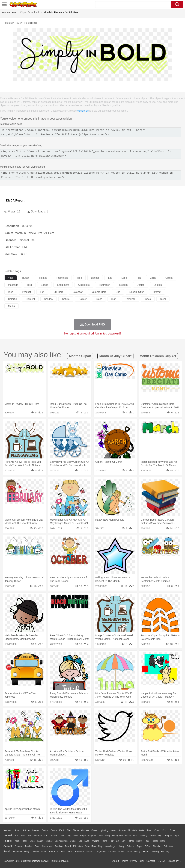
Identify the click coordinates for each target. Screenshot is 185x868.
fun (42, 292)
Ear (80, 841)
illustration (105, 285)
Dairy (27, 852)
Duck (75, 836)
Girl (118, 841)
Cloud (157, 830)
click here (84, 285)
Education (78, 846)
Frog (108, 836)
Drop (165, 830)
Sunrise (122, 830)
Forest (172, 830)
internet (157, 292)
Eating (137, 852)
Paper (139, 846)
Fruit (63, 852)
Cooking (155, 852)
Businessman (61, 841)
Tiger (176, 836)
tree (79, 278)
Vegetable (101, 852)
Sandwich (79, 852)
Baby (25, 841)
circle (153, 278)
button (26, 278)
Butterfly (38, 836)
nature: (8, 830)
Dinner (121, 852)
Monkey (143, 836)
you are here (99, 292)
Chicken (54, 836)
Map (100, 846)
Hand (163, 841)
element (30, 299)
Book (37, 846)
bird (30, 285)
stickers (158, 285)
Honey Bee (117, 836)
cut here (58, 292)
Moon (113, 830)
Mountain (132, 830)
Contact (151, 861)
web (11, 292)
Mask (17, 841)
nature (66, 299)
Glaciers (85, 830)
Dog (68, 836)
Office (147, 846)
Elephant (92, 836)
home (104, 841)
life (110, 278)
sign (114, 299)
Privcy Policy (137, 861)
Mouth (139, 841)
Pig (160, 836)
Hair (112, 841)
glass (99, 299)
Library (121, 846)
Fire (69, 830)
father (131, 841)
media (11, 306)
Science (131, 846)
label (124, 278)
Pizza (129, 852)
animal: (8, 836)
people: (8, 841)
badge (44, 285)
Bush (150, 830)
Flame (76, 830)
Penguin (168, 836)
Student (19, 846)
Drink (44, 852)
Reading (59, 846)
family (40, 841)
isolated (43, 278)
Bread (146, 852)
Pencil (68, 846)
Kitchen (112, 852)
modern (123, 285)
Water (142, 830)
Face (147, 841)
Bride (32, 841)
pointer (83, 299)
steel (163, 299)
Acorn (17, 830)
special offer (137, 292)
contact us (83, 111)
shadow (49, 299)
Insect (128, 836)
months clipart (80, 356)
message (13, 285)
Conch (54, 830)
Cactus (45, 830)
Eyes (87, 841)
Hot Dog (165, 852)
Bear (23, 836)
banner (95, 278)
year (11, 278)
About (116, 861)
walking (95, 841)
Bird (29, 836)
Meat (70, 852)
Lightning (104, 830)
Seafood (90, 852)
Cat (46, 836)
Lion (135, 836)
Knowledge (110, 846)
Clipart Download (30, 12)
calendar (78, 292)
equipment (63, 285)
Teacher (29, 846)
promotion (62, 278)
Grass (94, 830)
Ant (17, 836)
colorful (12, 299)
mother (49, 841)
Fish (101, 836)
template (130, 299)
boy (124, 841)
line (118, 292)
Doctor (73, 841)
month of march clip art (158, 356)
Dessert (35, 852)
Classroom (47, 846)
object (169, 278)
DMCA (161, 861)
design (141, 285)
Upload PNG (174, 861)
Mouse (153, 836)
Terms (125, 861)
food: (7, 851)
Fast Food (53, 852)
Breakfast (17, 852)
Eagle (83, 836)
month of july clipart (115, 356)
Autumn (26, 830)
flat (139, 278)
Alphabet (157, 846)
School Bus (90, 846)
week (148, 299)
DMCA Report (15, 201)
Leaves (36, 830)
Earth (62, 830)
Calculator (168, 846)
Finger (155, 841)
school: (8, 846)
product (27, 292)
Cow (62, 836)
